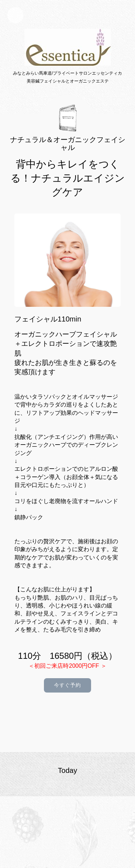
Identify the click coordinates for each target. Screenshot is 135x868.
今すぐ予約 (67, 685)
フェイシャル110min (48, 319)
